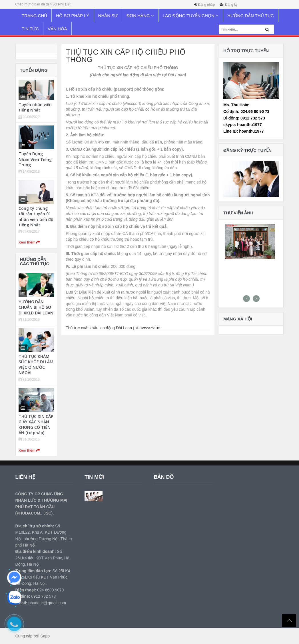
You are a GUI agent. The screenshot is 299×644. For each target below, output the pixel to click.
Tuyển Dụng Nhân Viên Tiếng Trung (35, 159)
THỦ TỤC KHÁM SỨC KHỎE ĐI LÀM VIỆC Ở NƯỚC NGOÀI (36, 365)
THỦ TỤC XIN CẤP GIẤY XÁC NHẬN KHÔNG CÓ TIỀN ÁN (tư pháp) (36, 425)
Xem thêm (29, 242)
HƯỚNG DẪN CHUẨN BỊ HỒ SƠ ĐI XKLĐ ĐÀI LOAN (36, 307)
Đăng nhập (206, 5)
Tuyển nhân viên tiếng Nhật (35, 107)
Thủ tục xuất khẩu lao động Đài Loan (99, 328)
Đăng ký (231, 5)
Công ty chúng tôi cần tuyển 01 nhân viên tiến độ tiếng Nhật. (36, 217)
